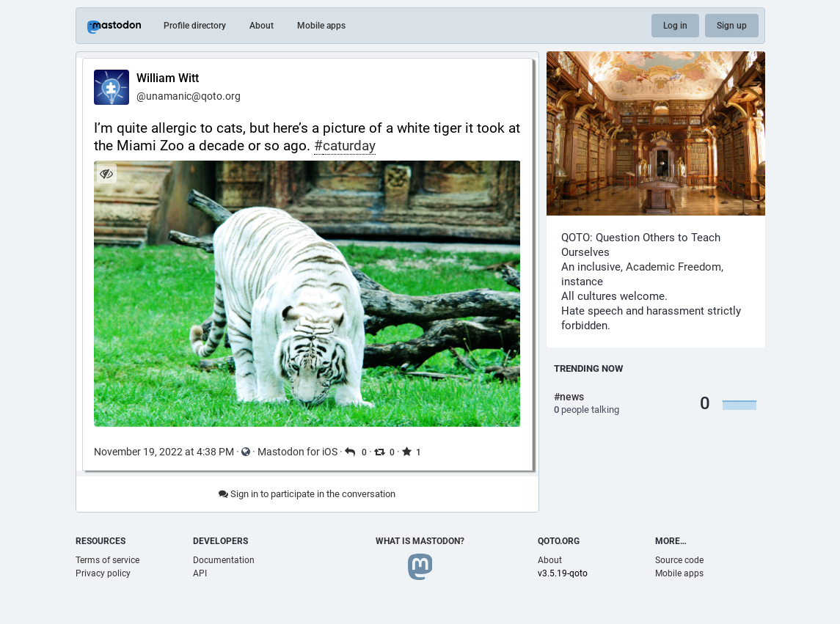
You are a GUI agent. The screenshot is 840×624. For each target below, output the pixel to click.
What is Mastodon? (420, 541)
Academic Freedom (673, 267)
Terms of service (107, 560)
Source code (679, 560)
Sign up (732, 26)
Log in (675, 26)
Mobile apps (321, 26)
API (200, 573)
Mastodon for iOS (297, 452)
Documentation (224, 560)
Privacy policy (103, 573)
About (262, 26)
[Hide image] (107, 173)
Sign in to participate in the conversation (307, 494)
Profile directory (195, 26)
